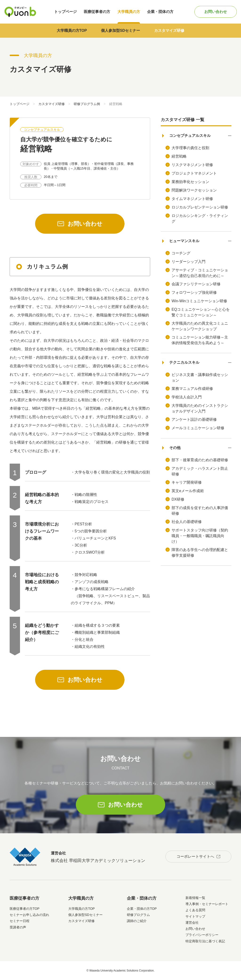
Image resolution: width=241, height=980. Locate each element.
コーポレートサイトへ (195, 856)
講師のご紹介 (137, 921)
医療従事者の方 (97, 12)
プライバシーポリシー (202, 935)
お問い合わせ (216, 12)
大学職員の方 (129, 12)
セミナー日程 (20, 921)
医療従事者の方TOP (25, 909)
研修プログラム (138, 915)
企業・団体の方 (160, 12)
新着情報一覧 (195, 898)
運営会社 (192, 923)
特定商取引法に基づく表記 (205, 941)
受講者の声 (18, 927)
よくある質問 (195, 910)
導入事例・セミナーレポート (207, 904)
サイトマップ (195, 916)
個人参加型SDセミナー (120, 31)
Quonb (20, 12)
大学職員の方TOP (72, 31)
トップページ (65, 12)
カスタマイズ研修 (169, 31)
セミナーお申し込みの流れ (29, 915)
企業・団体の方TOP (142, 909)
